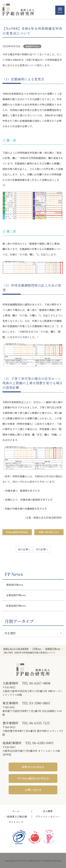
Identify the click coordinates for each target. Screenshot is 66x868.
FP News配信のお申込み (33, 778)
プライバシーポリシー (48, 817)
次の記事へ (42, 549)
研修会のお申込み (33, 767)
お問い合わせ (33, 790)
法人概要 (48, 811)
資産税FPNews (32, 46)
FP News (14, 574)
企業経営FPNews (16, 595)
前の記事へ (24, 549)
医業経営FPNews (16, 606)
